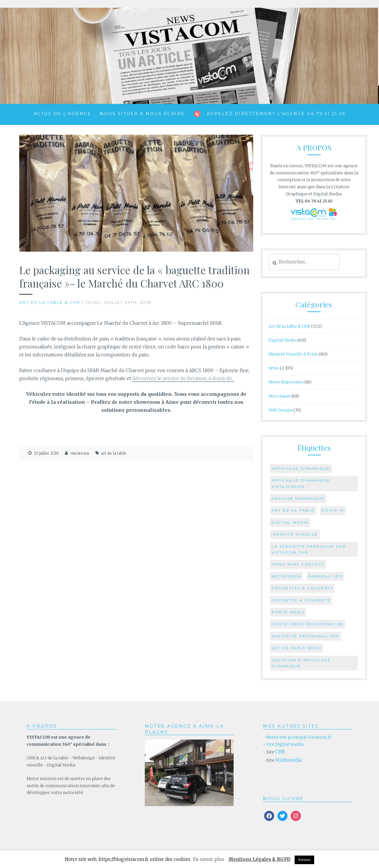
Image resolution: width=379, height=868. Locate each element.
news (274, 368)
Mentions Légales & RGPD (259, 859)
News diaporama (286, 382)
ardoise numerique (298, 498)
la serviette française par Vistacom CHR (309, 549)
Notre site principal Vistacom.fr (298, 737)
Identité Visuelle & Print (293, 354)
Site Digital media (285, 744)
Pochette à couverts (301, 600)
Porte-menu (288, 612)
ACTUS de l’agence (63, 114)
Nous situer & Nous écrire (142, 114)
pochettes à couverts (302, 588)
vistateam (80, 453)
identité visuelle (295, 534)
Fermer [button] (304, 860)
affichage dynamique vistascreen (301, 483)
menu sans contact (298, 564)
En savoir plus (209, 859)
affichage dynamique (301, 468)
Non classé (280, 396)
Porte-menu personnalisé (307, 624)
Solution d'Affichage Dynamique (301, 663)
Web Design (281, 410)
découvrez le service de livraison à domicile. (183, 378)
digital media (290, 522)
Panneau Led (326, 576)
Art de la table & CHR (50, 302)
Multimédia (288, 760)
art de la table (114, 453)
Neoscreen (286, 576)
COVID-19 (333, 510)
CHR (280, 752)
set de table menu (297, 648)
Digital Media (283, 340)
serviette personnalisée (306, 636)
